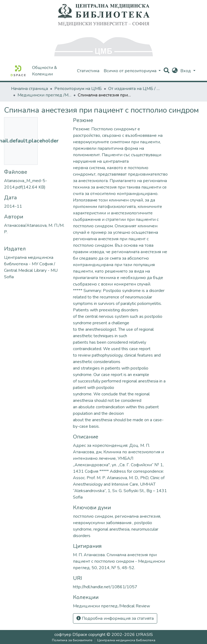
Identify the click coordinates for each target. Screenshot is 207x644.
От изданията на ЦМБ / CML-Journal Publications (135, 89)
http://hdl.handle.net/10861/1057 (105, 587)
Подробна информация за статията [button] (115, 618)
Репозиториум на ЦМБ (78, 89)
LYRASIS (144, 635)
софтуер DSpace (71, 635)
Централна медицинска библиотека (126, 640)
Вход (186, 71)
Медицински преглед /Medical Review (44, 95)
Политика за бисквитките (72, 640)
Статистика (88, 71)
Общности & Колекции (45, 71)
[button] (175, 71)
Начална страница (29, 89)
